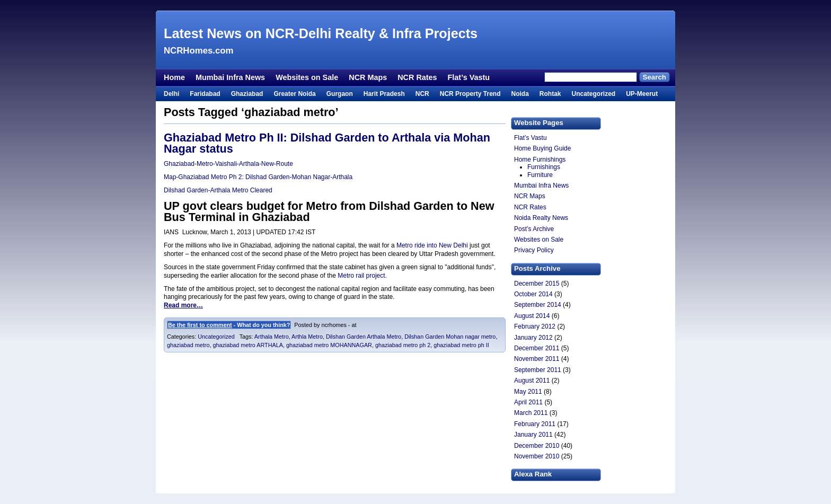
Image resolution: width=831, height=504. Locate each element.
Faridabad (205, 94)
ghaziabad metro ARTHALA (247, 345)
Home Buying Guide (542, 148)
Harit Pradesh (384, 94)
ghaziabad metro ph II (461, 345)
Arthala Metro (272, 337)
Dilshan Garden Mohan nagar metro (450, 337)
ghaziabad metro (188, 345)
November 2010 (537, 456)
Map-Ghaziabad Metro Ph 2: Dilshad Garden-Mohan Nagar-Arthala (258, 177)
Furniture (540, 175)
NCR (422, 94)
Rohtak (550, 94)
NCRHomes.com (198, 51)
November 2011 (537, 359)
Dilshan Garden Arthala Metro (364, 337)
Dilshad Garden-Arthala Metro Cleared (218, 190)
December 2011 (537, 348)
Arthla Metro (307, 337)
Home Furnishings (540, 160)
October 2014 (533, 294)
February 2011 (535, 424)
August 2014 (532, 316)
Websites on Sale (307, 77)
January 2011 (533, 435)
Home (174, 77)
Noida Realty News (541, 218)
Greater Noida (294, 94)
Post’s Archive (534, 229)
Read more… (183, 305)
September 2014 (538, 305)
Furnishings (544, 167)
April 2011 (528, 402)
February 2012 (535, 326)
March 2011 (531, 413)
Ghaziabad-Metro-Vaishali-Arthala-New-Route (228, 164)
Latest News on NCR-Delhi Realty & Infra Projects (321, 33)
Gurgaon (340, 94)
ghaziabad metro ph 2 (403, 345)
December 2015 (537, 284)
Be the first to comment (200, 325)
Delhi (171, 94)
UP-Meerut (642, 94)
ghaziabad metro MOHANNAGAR (329, 345)
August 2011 (532, 381)
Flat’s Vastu (469, 77)
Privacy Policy (534, 250)
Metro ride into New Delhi (433, 245)
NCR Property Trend (470, 94)
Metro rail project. (362, 276)
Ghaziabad (247, 94)
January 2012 (533, 338)
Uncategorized (593, 94)
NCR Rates (417, 77)
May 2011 (528, 392)
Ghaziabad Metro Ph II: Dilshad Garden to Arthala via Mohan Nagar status (327, 143)
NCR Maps (368, 77)
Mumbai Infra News (230, 77)
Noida (520, 94)
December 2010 (537, 446)
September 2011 (538, 370)
